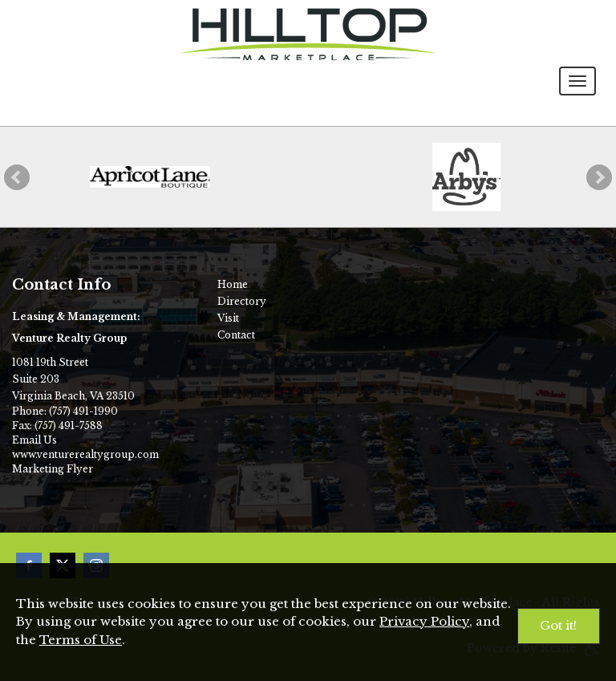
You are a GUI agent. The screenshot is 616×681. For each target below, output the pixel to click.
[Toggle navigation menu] (577, 81)
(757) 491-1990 (83, 411)
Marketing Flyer (53, 469)
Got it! (558, 625)
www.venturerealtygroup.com (85, 454)
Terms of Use (81, 640)
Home (233, 284)
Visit (228, 318)
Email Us (34, 440)
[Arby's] (466, 177)
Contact (236, 335)
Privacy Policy (424, 621)
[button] (17, 177)
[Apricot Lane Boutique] (150, 176)
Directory (242, 301)
